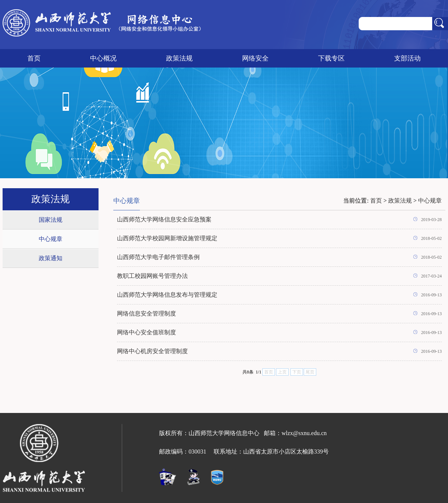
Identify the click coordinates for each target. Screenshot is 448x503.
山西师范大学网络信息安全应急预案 (164, 219)
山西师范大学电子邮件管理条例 (158, 257)
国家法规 (51, 220)
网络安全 (255, 58)
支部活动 (407, 58)
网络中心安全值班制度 (147, 332)
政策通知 (51, 258)
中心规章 (51, 239)
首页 (34, 58)
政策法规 (179, 58)
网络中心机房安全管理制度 (152, 351)
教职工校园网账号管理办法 (152, 276)
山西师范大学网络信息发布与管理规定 (167, 295)
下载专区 (331, 58)
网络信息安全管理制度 (147, 313)
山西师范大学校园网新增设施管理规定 (167, 238)
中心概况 (103, 58)
